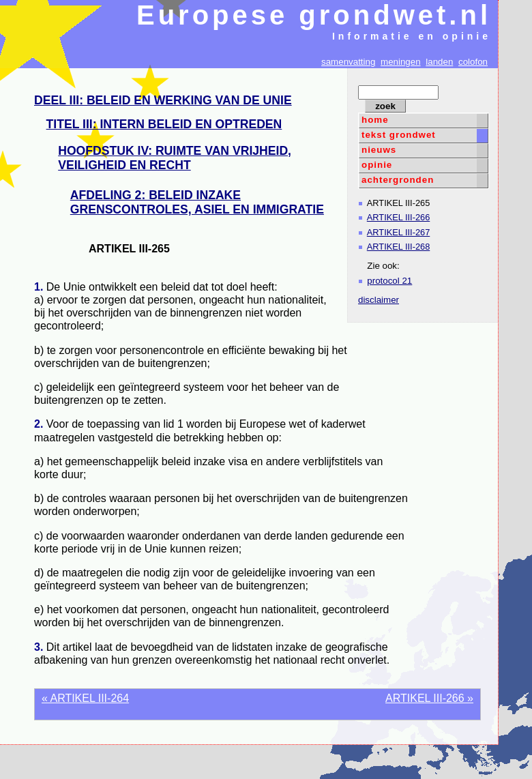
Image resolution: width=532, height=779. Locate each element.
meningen (401, 62)
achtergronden (398, 180)
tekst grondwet (399, 135)
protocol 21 (389, 281)
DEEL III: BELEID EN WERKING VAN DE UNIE (163, 100)
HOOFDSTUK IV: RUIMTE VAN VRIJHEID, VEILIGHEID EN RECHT (175, 158)
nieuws (379, 150)
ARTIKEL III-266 (398, 217)
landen (439, 62)
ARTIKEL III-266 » (429, 698)
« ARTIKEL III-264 (85, 698)
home (375, 120)
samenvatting (348, 62)
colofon (473, 62)
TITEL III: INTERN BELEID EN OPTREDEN (164, 124)
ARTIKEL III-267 (398, 232)
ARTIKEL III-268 (398, 247)
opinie (377, 165)
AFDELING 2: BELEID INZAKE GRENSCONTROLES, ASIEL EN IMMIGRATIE (197, 202)
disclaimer (379, 300)
